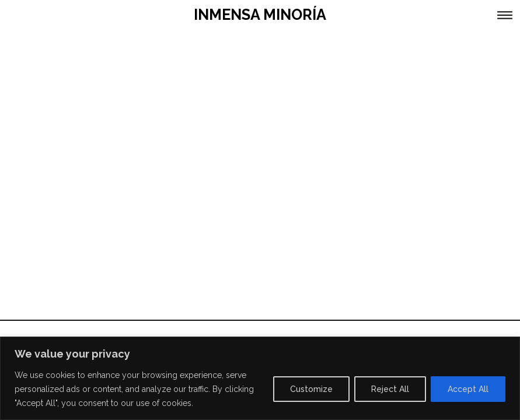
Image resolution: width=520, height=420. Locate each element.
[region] (260, 378)
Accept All (468, 389)
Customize (311, 389)
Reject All (390, 389)
